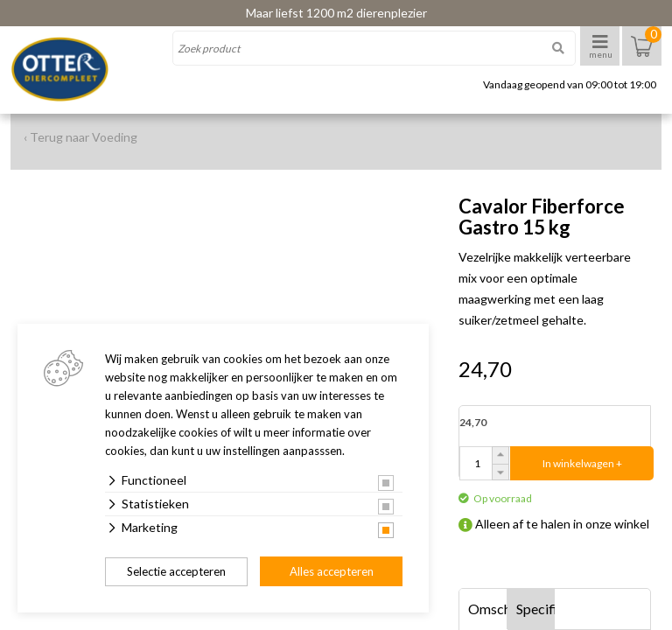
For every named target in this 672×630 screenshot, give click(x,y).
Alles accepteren (332, 571)
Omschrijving (488, 609)
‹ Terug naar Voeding (80, 137)
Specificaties (536, 609)
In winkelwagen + (582, 463)
